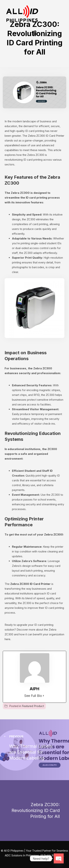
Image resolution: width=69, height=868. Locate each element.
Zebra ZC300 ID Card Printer (46, 136)
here (7, 639)
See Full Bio (33, 696)
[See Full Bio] (43, 696)
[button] (34, 33)
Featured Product (33, 706)
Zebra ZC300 (54, 534)
